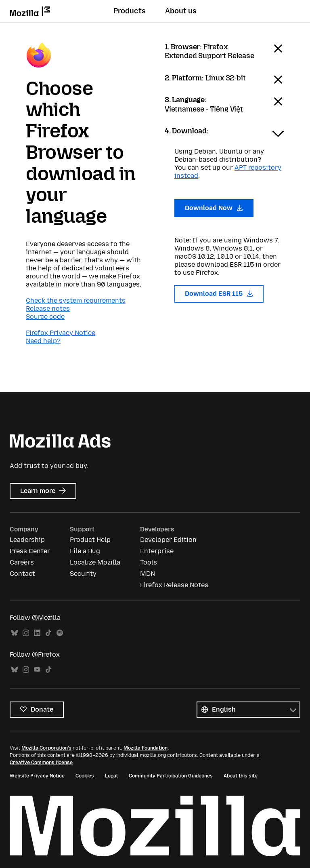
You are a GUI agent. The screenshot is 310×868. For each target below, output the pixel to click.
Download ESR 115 (219, 294)
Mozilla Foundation (146, 748)
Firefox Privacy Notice (61, 333)
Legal (111, 776)
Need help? (43, 341)
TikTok (48, 633)
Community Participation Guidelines (171, 776)
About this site (241, 776)
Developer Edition (168, 540)
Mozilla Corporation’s (46, 748)
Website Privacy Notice (37, 776)
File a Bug (85, 551)
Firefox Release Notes (174, 585)
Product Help (90, 540)
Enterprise (157, 551)
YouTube (37, 670)
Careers (22, 562)
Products (130, 11)
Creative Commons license (41, 763)
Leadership (27, 540)
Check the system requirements (76, 300)
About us (181, 11)
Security (83, 574)
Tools (149, 562)
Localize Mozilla (95, 562)
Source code (45, 317)
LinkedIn (37, 633)
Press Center (30, 551)
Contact (22, 574)
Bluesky (15, 633)
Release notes (48, 309)
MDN (148, 574)
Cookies (85, 776)
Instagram (26, 633)
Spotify (60, 633)
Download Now (214, 208)
